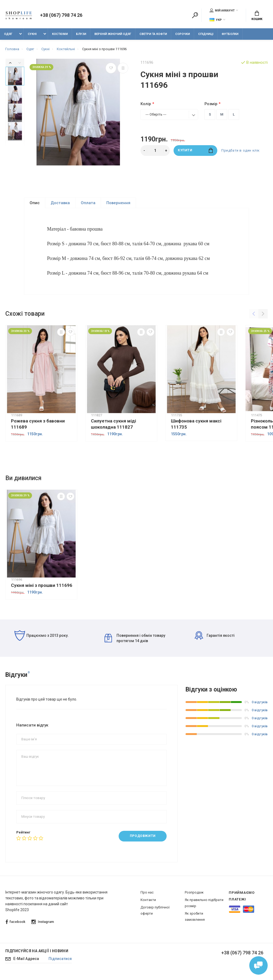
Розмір (211, 104)
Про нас (147, 896)
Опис (35, 203)
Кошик (257, 16)
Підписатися (60, 962)
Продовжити (143, 840)
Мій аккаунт (222, 10)
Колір (146, 104)
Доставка (60, 203)
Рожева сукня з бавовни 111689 (38, 427)
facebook (15, 925)
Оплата (88, 203)
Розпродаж (194, 896)
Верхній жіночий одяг (113, 34)
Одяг (8, 34)
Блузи (81, 34)
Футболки (230, 34)
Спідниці (206, 34)
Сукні (32, 34)
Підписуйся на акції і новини (37, 954)
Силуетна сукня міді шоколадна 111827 (113, 427)
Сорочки (182, 34)
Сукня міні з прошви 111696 (42, 589)
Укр (216, 20)
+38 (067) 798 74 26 (61, 15)
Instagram (43, 925)
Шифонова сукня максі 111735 (196, 427)
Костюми (60, 34)
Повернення (118, 203)
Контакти (148, 903)
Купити (195, 150)
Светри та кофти (153, 34)
